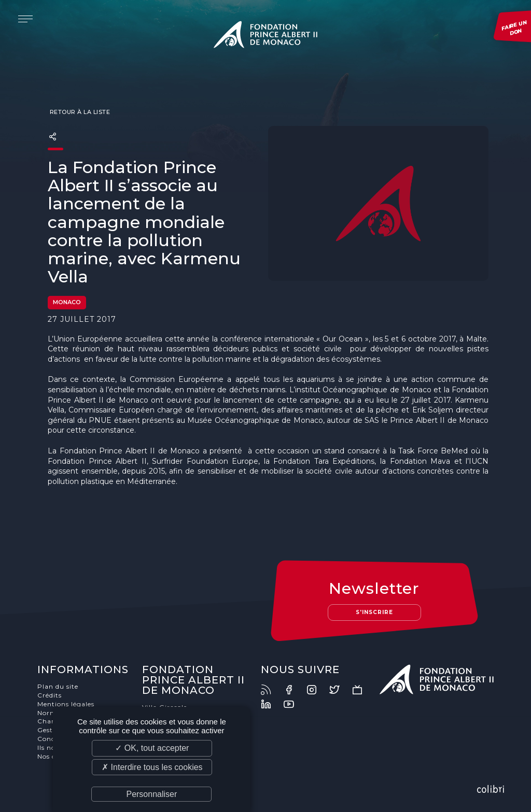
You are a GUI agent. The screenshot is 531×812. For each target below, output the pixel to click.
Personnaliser (151, 794)
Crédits (50, 695)
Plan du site (58, 686)
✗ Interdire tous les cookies (152, 767)
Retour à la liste (79, 112)
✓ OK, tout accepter (152, 748)
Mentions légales (66, 704)
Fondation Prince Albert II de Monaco (265, 36)
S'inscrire (374, 612)
